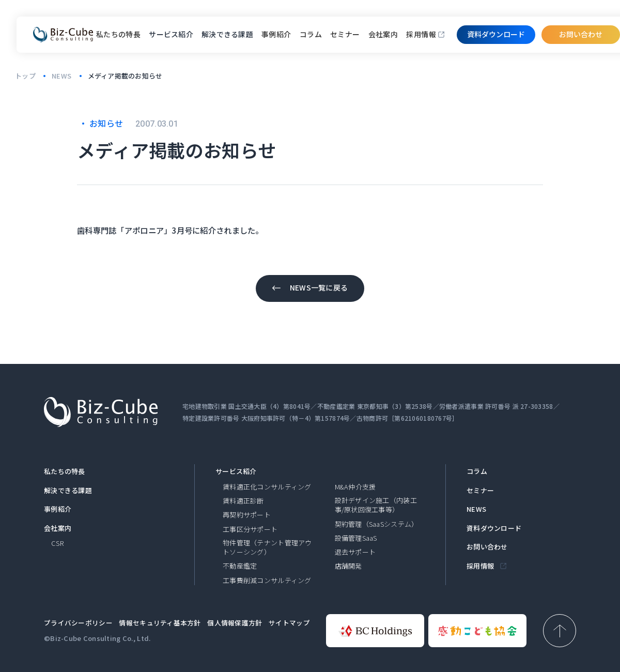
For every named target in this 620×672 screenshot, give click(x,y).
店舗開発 (348, 566)
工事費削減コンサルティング (267, 581)
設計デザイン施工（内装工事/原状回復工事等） (376, 505)
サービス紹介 (236, 471)
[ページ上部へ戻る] (560, 631)
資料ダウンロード (494, 528)
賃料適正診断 (243, 501)
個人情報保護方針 (235, 623)
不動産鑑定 (240, 566)
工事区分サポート (250, 529)
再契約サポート (247, 515)
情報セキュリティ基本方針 (160, 623)
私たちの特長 (119, 34)
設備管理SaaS (356, 538)
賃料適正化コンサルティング (267, 487)
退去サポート (355, 552)
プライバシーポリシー (78, 623)
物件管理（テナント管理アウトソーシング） (267, 547)
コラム (311, 34)
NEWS (476, 509)
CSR (57, 543)
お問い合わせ (581, 34)
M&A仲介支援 (355, 487)
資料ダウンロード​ (496, 34)
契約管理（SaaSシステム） (377, 524)
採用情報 (421, 34)
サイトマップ (289, 623)
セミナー (345, 34)
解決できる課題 (68, 491)
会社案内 (383, 34)
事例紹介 (276, 34)
